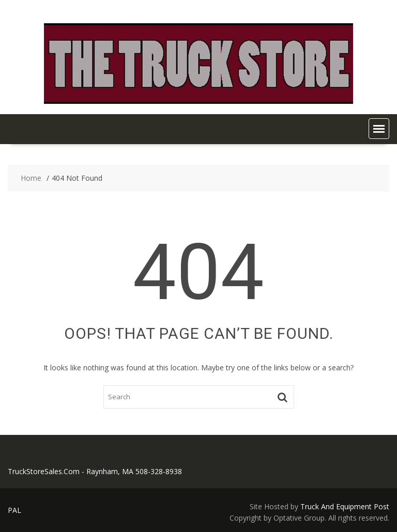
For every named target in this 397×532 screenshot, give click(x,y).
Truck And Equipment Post (345, 506)
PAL (14, 510)
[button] (379, 129)
